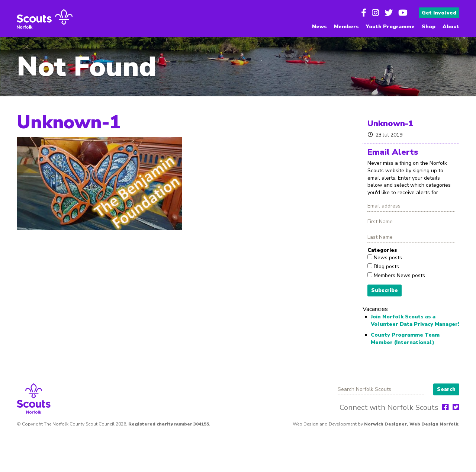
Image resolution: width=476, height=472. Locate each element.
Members (346, 27)
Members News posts (399, 275)
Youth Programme (390, 27)
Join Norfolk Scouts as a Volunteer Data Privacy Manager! (415, 320)
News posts (387, 258)
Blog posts (386, 266)
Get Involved (439, 13)
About (451, 27)
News (319, 27)
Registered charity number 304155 (169, 424)
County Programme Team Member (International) (405, 339)
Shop (429, 27)
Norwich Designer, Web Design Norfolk (411, 424)
